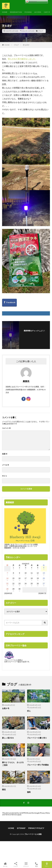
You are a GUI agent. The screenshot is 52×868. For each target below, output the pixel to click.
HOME (5, 12)
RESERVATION (16, 12)
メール (6, 465)
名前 (5, 454)
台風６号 (6, 708)
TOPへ (47, 865)
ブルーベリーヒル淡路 (33, 834)
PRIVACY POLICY (36, 828)
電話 (36, 865)
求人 (29, 711)
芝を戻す (26, 45)
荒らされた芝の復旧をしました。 (22, 59)
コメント (6, 428)
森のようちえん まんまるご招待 (13, 764)
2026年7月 (42, 593)
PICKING (28, 12)
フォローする (35, 334)
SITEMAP (21, 828)
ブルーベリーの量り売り (37, 738)
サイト (5, 476)
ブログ (40, 31)
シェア (16, 865)
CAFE (46, 12)
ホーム (5, 865)
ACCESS (38, 12)
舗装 (29, 792)
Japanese (31, 2)
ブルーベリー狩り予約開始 (38, 765)
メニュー (26, 865)
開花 (4, 790)
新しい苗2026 (8, 738)
